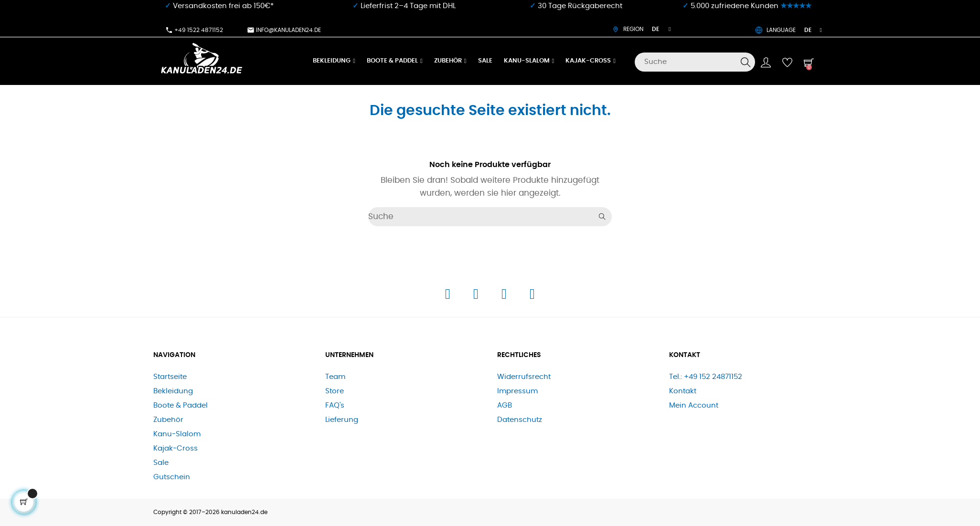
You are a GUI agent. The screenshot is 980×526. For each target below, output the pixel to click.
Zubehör (168, 420)
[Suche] (695, 62)
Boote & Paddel (181, 405)
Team (335, 377)
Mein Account (694, 405)
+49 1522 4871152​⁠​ (194, 30)
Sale (161, 463)
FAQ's (335, 405)
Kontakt (683, 391)
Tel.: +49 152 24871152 (706, 377)
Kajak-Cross (176, 448)
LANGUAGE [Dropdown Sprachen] (788, 30)
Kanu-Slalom (177, 434)
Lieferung (342, 420)
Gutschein (172, 477)
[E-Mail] (532, 297)
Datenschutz (520, 420)
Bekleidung (173, 391)
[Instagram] (477, 297)
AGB (505, 405)
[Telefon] (505, 297)
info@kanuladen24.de (284, 30)
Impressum (517, 391)
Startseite (170, 377)
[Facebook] (449, 297)
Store (335, 391)
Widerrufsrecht (524, 377)
